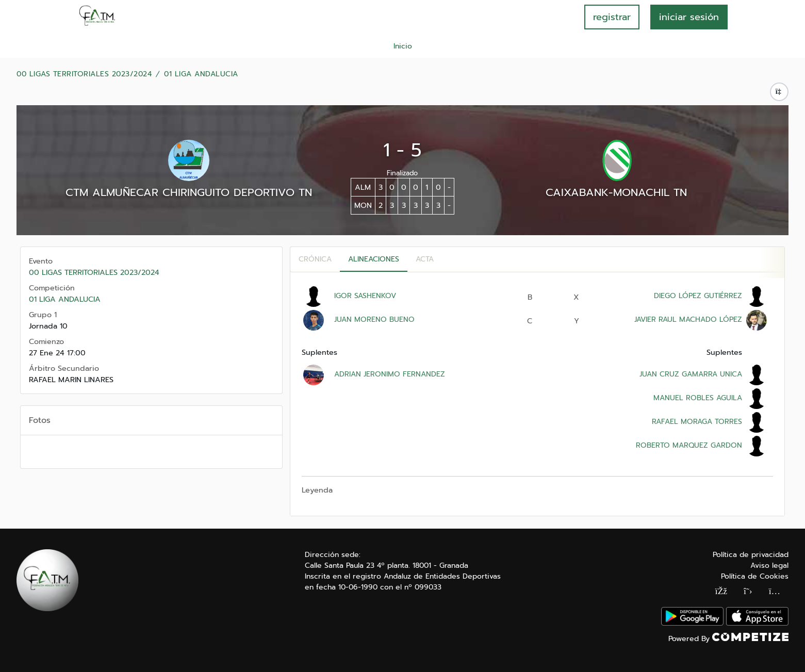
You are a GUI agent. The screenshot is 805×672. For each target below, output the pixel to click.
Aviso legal (769, 566)
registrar (612, 17)
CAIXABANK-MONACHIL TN (616, 192)
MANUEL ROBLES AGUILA (698, 398)
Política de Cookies (755, 576)
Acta (425, 259)
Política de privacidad (751, 555)
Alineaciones (374, 259)
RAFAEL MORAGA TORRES (697, 422)
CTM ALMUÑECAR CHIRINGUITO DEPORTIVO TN (189, 192)
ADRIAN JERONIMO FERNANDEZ (390, 374)
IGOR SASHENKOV (365, 296)
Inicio (403, 46)
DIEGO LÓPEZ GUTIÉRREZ (698, 296)
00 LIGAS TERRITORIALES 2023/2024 (84, 74)
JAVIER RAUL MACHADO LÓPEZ (688, 319)
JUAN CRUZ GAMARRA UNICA (691, 374)
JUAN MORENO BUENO (374, 319)
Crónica (315, 259)
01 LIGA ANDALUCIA (201, 74)
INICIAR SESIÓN (689, 17)
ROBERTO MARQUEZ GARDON (689, 445)
